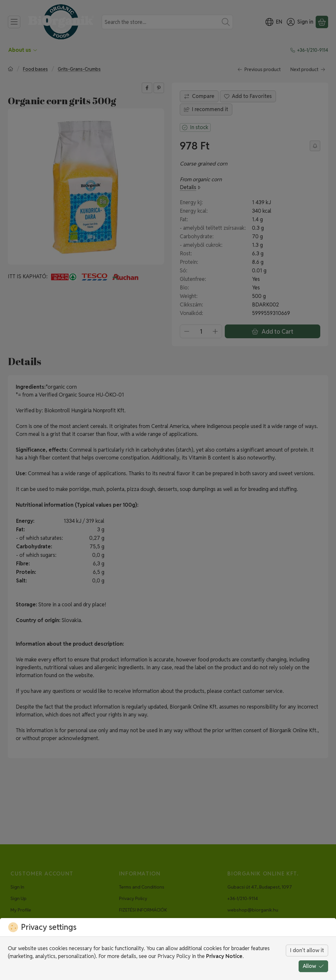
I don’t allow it (307, 950)
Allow (313, 966)
